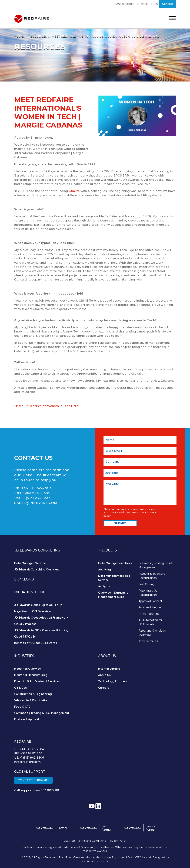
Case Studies (124, 4)
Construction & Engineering (33, 694)
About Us (104, 675)
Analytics (104, 586)
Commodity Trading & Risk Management (42, 713)
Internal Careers (109, 669)
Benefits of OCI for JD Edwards (36, 643)
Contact (167, 4)
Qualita (75, 191)
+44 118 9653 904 (37, 488)
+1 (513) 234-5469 (36, 498)
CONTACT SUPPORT (33, 780)
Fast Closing (147, 584)
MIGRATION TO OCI (30, 592)
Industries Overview (28, 669)
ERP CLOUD (24, 579)
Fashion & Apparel (27, 719)
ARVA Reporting (149, 614)
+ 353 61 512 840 (36, 493)
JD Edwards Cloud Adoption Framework (41, 618)
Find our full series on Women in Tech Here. (47, 406)
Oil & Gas (20, 688)
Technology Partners (113, 681)
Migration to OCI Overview (32, 611)
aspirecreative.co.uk (95, 861)
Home (19, 36)
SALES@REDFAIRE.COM (36, 503)
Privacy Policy (118, 841)
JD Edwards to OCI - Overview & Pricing (41, 630)
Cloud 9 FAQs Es (25, 637)
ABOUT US (107, 656)
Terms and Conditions (92, 841)
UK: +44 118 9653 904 (29, 749)
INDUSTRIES (24, 656)
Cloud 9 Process (25, 624)
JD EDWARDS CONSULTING (37, 550)
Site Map (69, 841)
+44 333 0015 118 (46, 790)
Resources (149, 4)
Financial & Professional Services (37, 681)
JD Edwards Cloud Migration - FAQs (38, 605)
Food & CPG (22, 707)
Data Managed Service (30, 563)
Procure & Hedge (150, 607)
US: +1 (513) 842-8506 (29, 758)
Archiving (105, 569)
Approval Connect (150, 601)
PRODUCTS (108, 550)
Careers (104, 688)
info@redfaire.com (27, 762)
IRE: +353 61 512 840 (28, 753)
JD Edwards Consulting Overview (37, 569)
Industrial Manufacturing (31, 675)
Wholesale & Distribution (31, 700)
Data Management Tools (115, 563)
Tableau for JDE (149, 641)
